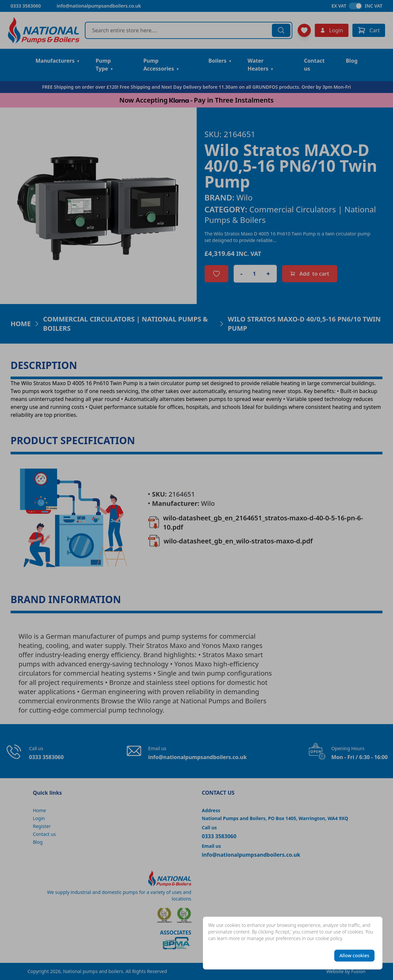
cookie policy (329, 938)
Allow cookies (354, 955)
